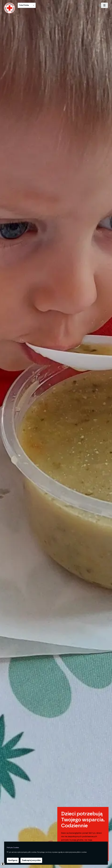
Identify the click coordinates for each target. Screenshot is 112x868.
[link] (10, 8)
